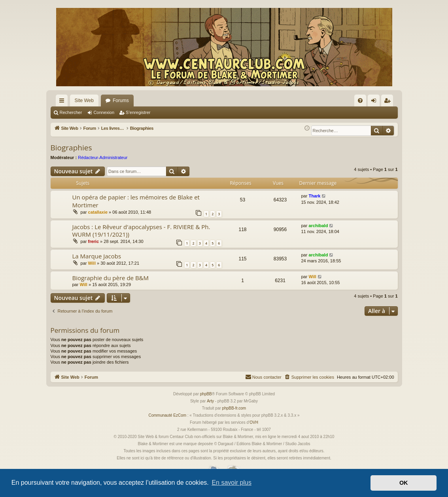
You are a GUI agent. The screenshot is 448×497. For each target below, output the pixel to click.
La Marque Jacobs (97, 256)
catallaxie (98, 212)
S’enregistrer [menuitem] (388, 102)
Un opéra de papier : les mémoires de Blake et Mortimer (136, 201)
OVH (254, 422)
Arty (210, 401)
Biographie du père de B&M (111, 278)
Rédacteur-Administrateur (103, 157)
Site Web (84, 101)
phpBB (206, 394)
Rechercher (71, 112)
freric (94, 241)
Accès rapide (63, 102)
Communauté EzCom (167, 415)
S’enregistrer (138, 112)
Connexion (104, 112)
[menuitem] (360, 101)
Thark (314, 196)
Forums (121, 101)
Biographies (71, 148)
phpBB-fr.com (234, 408)
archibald (318, 226)
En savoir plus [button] (232, 483)
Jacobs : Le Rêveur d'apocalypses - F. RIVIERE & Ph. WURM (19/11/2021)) (141, 230)
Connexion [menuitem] (375, 102)
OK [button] (404, 483)
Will (92, 263)
